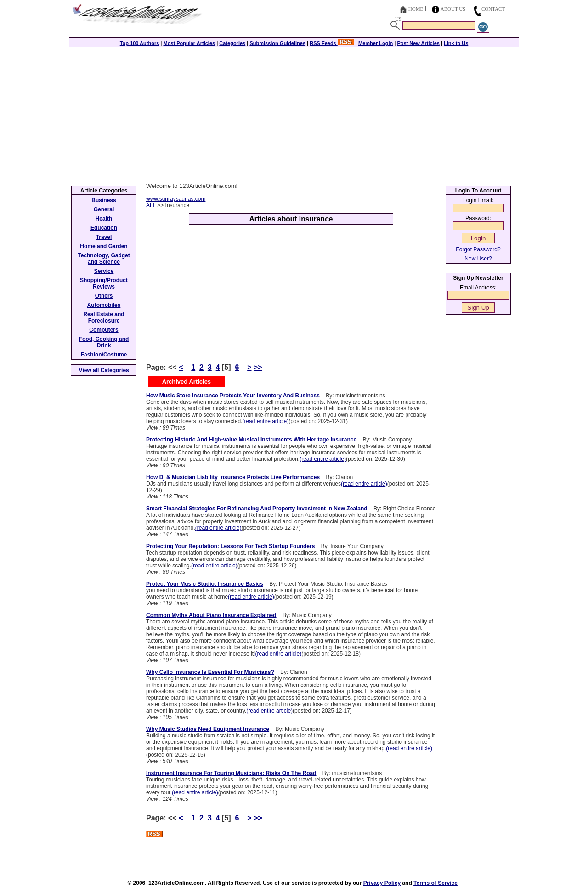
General (104, 209)
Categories (232, 43)
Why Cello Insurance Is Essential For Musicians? (210, 672)
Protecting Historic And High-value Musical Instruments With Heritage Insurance (251, 440)
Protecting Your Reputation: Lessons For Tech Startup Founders (230, 546)
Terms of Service (435, 883)
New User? (478, 259)
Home (416, 9)
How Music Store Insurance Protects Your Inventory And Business (233, 396)
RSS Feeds (332, 43)
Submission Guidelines (277, 43)
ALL (151, 205)
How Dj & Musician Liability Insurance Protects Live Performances (233, 477)
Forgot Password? (478, 249)
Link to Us (456, 43)
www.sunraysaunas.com (176, 199)
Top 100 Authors (140, 43)
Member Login (376, 43)
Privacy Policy (382, 883)
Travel (104, 237)
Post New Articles (418, 43)
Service (104, 271)
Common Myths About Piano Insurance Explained (211, 615)
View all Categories (104, 370)
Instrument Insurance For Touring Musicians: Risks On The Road (231, 773)
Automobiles (104, 305)
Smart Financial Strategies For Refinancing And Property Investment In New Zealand (257, 509)
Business (104, 200)
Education (104, 228)
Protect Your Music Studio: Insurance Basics (205, 584)
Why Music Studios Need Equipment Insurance (208, 729)
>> (258, 367)
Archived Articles (187, 382)
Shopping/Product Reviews (104, 283)
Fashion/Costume (104, 355)
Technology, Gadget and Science (104, 259)
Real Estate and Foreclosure (104, 317)
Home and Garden (104, 246)
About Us (453, 9)
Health (104, 219)
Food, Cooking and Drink (104, 342)
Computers (104, 330)
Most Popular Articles (189, 43)
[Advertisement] (294, 113)
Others (104, 296)
